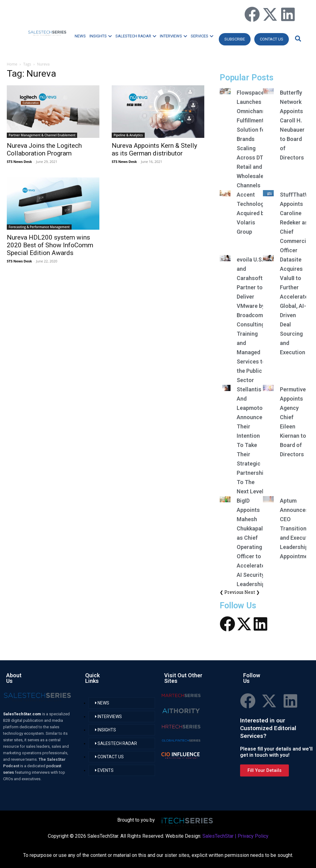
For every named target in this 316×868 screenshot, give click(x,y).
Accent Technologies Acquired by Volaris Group (254, 213)
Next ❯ (252, 592)
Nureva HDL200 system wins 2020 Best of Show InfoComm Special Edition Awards (50, 245)
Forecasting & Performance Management (39, 227)
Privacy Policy (253, 836)
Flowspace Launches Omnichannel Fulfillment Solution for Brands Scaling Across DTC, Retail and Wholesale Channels (253, 139)
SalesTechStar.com (23, 714)
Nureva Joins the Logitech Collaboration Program (44, 149)
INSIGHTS (101, 36)
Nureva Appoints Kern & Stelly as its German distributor (154, 149)
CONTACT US (272, 39)
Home (12, 64)
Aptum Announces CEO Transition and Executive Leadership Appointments (298, 528)
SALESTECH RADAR (136, 36)
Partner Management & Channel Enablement (42, 135)
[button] (297, 38)
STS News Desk (19, 162)
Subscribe (235, 39)
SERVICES (202, 36)
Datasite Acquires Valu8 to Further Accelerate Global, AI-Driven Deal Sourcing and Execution (294, 306)
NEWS (80, 36)
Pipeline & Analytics (128, 135)
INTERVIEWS (173, 36)
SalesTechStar (218, 836)
